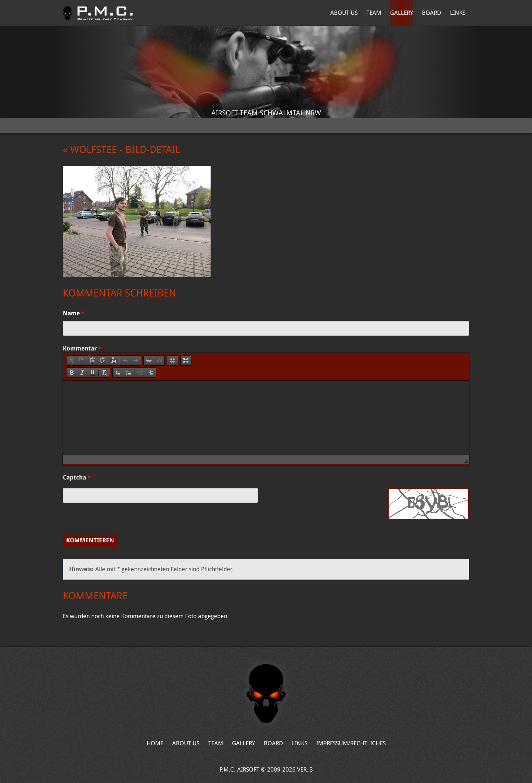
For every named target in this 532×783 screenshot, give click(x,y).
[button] (72, 360)
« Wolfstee (90, 150)
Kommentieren (90, 540)
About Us (344, 13)
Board (432, 13)
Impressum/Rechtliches (351, 743)
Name (74, 313)
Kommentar (82, 348)
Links (458, 13)
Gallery (402, 13)
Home (98, 13)
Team (374, 13)
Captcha (77, 477)
